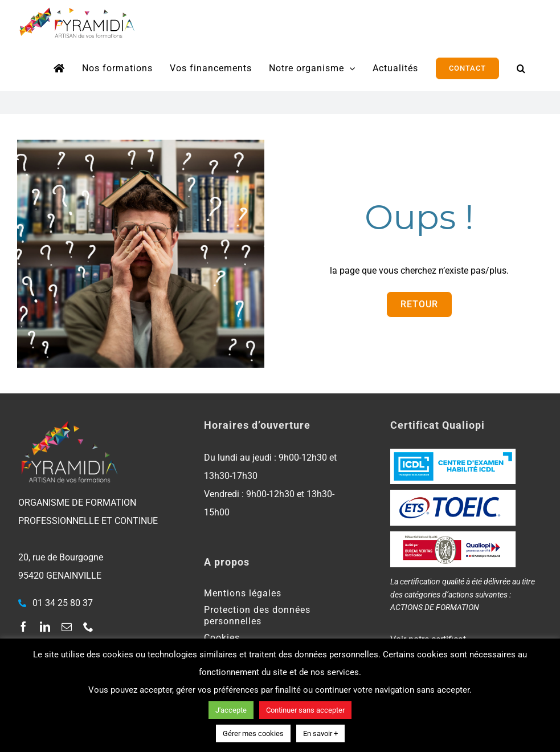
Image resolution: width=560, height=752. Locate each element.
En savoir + (320, 733)
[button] (521, 68)
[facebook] (23, 627)
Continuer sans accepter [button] (305, 710)
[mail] (67, 627)
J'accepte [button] (231, 710)
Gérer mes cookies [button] (253, 733)
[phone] (88, 627)
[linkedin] (45, 627)
